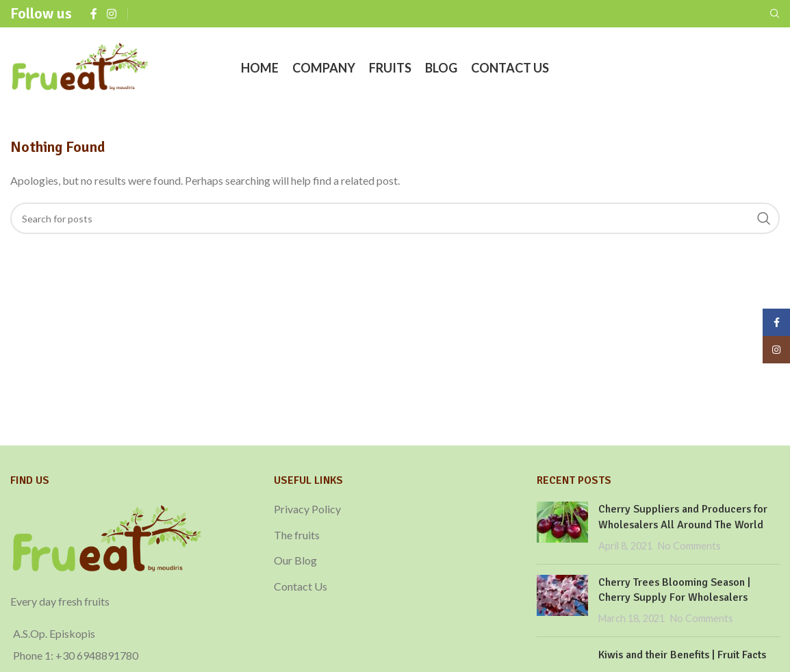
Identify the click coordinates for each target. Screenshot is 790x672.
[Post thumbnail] (562, 527)
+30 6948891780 (97, 655)
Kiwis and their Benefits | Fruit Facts (682, 655)
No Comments (689, 546)
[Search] (775, 14)
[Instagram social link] (111, 14)
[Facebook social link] (94, 14)
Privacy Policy (307, 509)
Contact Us (301, 586)
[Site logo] (80, 67)
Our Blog (295, 560)
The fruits (297, 535)
